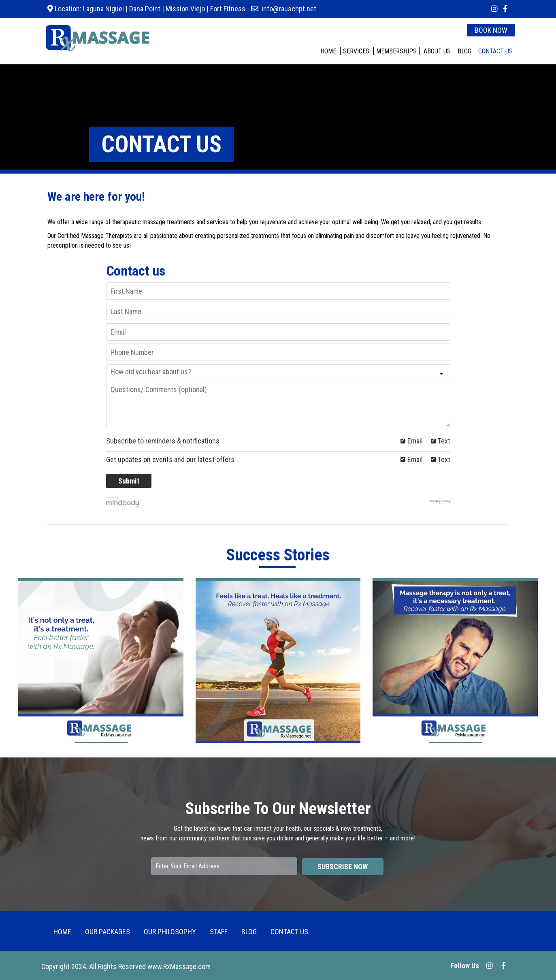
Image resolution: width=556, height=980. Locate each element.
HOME (328, 51)
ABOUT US (437, 51)
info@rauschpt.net (289, 9)
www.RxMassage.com (179, 966)
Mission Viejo (185, 9)
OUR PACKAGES (108, 932)
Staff (219, 932)
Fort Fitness (228, 9)
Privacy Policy (440, 501)
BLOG (464, 51)
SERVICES (356, 51)
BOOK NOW (491, 30)
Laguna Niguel (103, 9)
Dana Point (145, 9)
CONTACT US (495, 51)
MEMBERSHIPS (396, 51)
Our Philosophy (170, 932)
